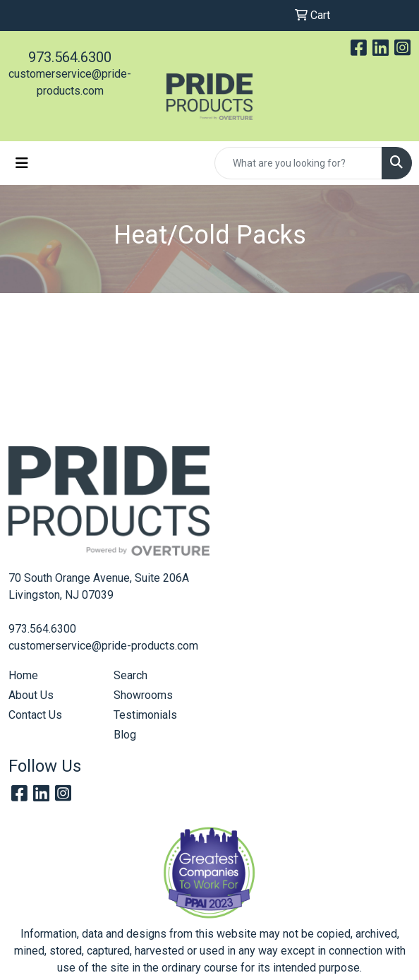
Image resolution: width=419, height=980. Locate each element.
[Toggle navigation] (22, 163)
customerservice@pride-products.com (103, 646)
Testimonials (145, 715)
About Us (31, 695)
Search (130, 675)
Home (23, 675)
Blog (125, 735)
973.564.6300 (70, 57)
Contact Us (35, 715)
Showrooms (143, 695)
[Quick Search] (298, 163)
